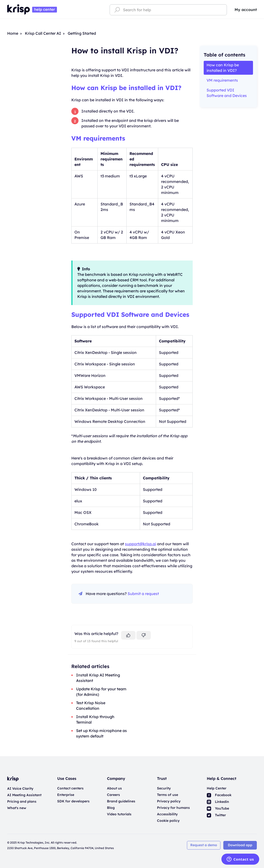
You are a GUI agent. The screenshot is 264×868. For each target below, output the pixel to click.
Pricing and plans (22, 801)
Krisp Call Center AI (43, 33)
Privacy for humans (173, 808)
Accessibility (167, 814)
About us (114, 788)
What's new (17, 808)
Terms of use (168, 795)
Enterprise (66, 795)
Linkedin (218, 802)
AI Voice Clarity (20, 789)
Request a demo (204, 845)
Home (13, 33)
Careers (113, 795)
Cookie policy (168, 821)
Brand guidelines (121, 801)
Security (164, 788)
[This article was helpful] (128, 635)
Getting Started (82, 33)
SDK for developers (73, 801)
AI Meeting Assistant (24, 795)
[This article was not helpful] (144, 635)
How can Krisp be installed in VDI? (126, 88)
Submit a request (143, 594)
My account (246, 10)
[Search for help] (168, 10)
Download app (240, 845)
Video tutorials (119, 814)
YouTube (218, 808)
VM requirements (98, 138)
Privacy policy (169, 801)
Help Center (217, 788)
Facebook (219, 795)
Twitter (216, 815)
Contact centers (70, 788)
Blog (111, 808)
